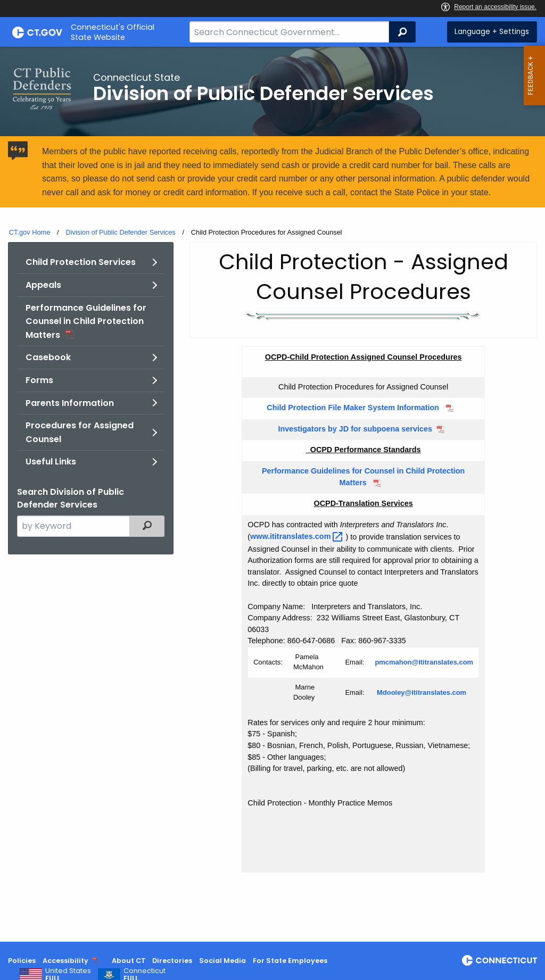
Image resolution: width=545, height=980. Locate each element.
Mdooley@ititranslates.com (422, 692)
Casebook (48, 357)
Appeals (43, 285)
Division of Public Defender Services (120, 232)
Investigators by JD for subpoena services (354, 429)
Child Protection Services (81, 262)
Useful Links (51, 462)
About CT (129, 961)
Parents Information (70, 403)
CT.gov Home (30, 232)
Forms (39, 380)
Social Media (222, 961)
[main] (272, 494)
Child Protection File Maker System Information (354, 408)
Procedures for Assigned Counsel (80, 432)
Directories (172, 961)
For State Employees (290, 961)
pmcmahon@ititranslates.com (424, 662)
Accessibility (65, 961)
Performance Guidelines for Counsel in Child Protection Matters (86, 321)
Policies (22, 961)
